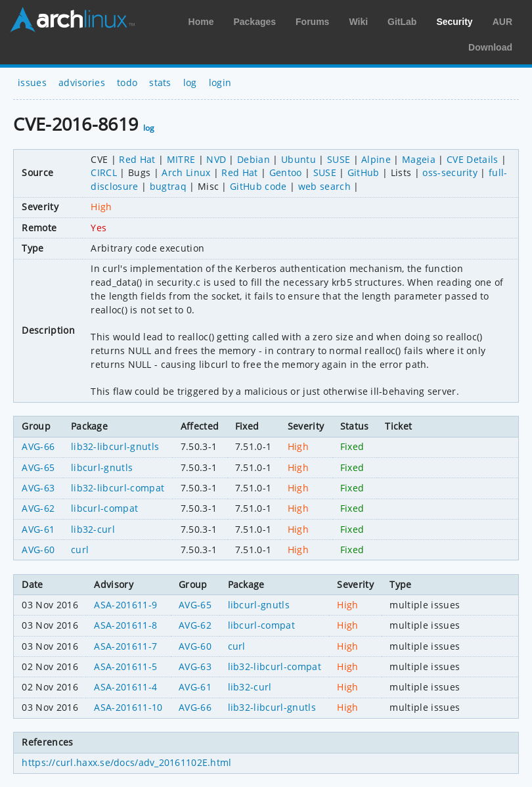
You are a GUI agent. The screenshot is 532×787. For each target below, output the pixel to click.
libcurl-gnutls (102, 467)
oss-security (450, 172)
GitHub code (258, 186)
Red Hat (137, 159)
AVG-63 (38, 488)
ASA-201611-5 (125, 666)
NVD (216, 159)
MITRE (181, 159)
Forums (312, 22)
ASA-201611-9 (125, 605)
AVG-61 (38, 529)
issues (32, 82)
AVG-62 (38, 508)
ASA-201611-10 (128, 707)
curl (80, 550)
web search (324, 186)
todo (127, 82)
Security (454, 22)
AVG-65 (38, 467)
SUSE (339, 159)
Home (201, 22)
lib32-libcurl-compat (118, 488)
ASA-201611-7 (125, 646)
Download (490, 47)
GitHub (364, 172)
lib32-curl (93, 529)
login (220, 82)
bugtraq (168, 186)
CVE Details (473, 159)
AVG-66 (38, 446)
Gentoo (286, 172)
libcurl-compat (104, 508)
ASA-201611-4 (125, 687)
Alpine (376, 159)
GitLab (402, 22)
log (190, 82)
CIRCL (104, 172)
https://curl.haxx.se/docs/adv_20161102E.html (126, 762)
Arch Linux (72, 20)
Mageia (419, 159)
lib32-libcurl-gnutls (115, 446)
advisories (82, 82)
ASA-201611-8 (125, 625)
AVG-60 (38, 550)
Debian (254, 159)
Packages (255, 22)
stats (160, 82)
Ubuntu (299, 159)
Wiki (358, 22)
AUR (502, 22)
